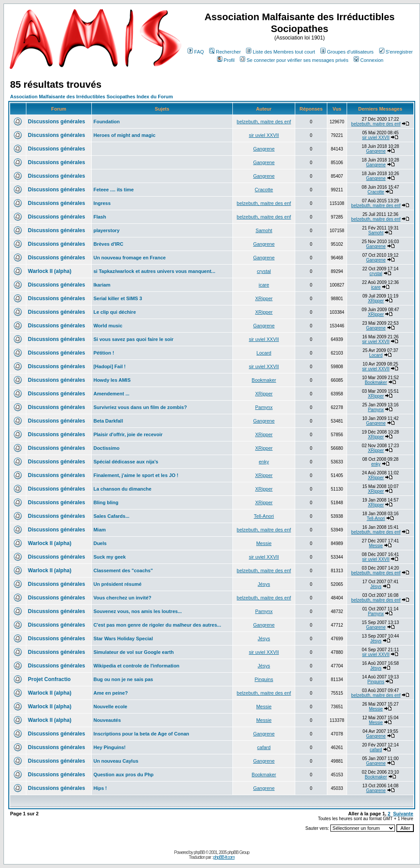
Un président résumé (118, 584)
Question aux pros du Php (124, 775)
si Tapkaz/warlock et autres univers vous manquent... (154, 271)
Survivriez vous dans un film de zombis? (140, 407)
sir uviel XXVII (264, 135)
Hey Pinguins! (110, 747)
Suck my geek (110, 557)
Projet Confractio (49, 679)
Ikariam (102, 285)
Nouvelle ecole (110, 707)
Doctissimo (107, 448)
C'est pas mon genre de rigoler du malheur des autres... (157, 625)
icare (264, 285)
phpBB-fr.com (224, 857)
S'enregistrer (396, 52)
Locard (264, 353)
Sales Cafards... (112, 516)
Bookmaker (264, 380)
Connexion (369, 60)
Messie (264, 543)
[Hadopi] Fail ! (110, 366)
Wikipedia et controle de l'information (137, 666)
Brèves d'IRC (109, 244)
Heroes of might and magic (125, 135)
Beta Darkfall (108, 421)
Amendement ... (112, 394)
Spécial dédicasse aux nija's (126, 462)
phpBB (199, 852)
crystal (264, 271)
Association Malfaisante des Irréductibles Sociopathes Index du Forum (91, 97)
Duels (100, 543)
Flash (100, 217)
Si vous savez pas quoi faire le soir (134, 339)
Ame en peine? (111, 693)
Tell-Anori (264, 516)
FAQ (196, 52)
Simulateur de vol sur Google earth (134, 652)
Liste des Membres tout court (281, 52)
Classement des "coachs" (123, 570)
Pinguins (264, 679)
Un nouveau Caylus (116, 761)
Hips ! (100, 788)
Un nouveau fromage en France (130, 258)
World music (108, 326)
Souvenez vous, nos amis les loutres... (138, 611)
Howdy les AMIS (112, 380)
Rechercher (225, 52)
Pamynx (264, 407)
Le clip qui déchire (115, 312)
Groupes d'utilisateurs (347, 52)
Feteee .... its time (114, 190)
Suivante (403, 814)
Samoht (264, 230)
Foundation (107, 122)
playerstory (107, 230)
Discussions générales (57, 122)
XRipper (264, 298)
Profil (226, 60)
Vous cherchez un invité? (123, 598)
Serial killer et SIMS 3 (118, 298)
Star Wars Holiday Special (123, 638)
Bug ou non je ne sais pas (123, 679)
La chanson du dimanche (123, 489)
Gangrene (264, 149)
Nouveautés (107, 720)
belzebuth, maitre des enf (264, 122)
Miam (100, 530)
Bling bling (106, 502)
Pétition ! (104, 353)
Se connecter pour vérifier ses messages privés (294, 60)
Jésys (264, 584)
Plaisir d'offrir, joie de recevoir (128, 434)
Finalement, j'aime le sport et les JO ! (136, 475)
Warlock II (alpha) (50, 271)
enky (264, 462)
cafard (264, 747)
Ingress (102, 203)
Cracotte (264, 190)
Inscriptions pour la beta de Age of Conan (141, 734)
